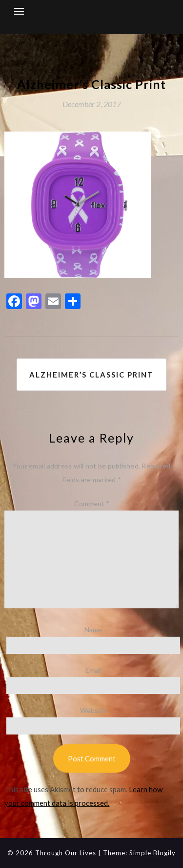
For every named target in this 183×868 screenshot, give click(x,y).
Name (93, 630)
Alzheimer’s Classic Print (91, 375)
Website (93, 710)
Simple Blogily (152, 853)
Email (93, 670)
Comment (92, 503)
